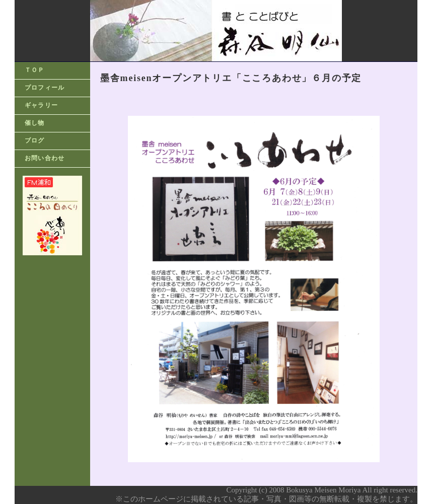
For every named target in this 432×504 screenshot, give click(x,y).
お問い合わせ (45, 158)
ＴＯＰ (35, 70)
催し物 (35, 123)
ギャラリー (41, 105)
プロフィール (45, 88)
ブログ (35, 140)
